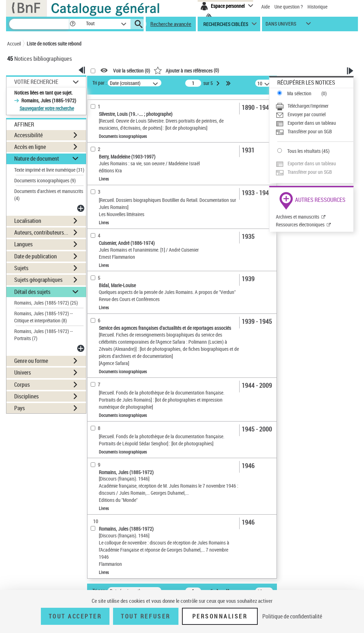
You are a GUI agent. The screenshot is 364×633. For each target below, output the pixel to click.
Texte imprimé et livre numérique (49, 170)
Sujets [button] (21, 268)
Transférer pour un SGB (310, 131)
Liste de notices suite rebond (54, 44)
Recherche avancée (171, 24)
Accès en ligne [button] (30, 147)
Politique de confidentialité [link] (292, 616)
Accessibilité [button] (28, 135)
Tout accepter (75, 616)
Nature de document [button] (37, 159)
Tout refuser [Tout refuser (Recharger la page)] (146, 616)
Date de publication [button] (36, 256)
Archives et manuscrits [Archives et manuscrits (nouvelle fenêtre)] (298, 217)
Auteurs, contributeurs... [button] (41, 232)
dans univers (281, 25)
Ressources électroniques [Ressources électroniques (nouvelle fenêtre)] (300, 224)
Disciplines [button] (26, 396)
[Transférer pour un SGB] (314, 132)
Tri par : (100, 83)
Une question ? (289, 7)
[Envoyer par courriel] (314, 114)
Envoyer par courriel (307, 114)
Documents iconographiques (45, 180)
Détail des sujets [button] (32, 292)
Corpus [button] (22, 385)
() (186, 70)
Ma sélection (299, 93)
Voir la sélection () (132, 71)
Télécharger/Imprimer (308, 106)
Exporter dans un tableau (312, 123)
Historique (317, 7)
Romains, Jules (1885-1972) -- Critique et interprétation (44, 317)
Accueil (14, 44)
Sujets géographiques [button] (38, 280)
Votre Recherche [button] (36, 82)
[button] (73, 24)
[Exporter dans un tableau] (314, 123)
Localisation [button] (28, 221)
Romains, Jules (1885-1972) (46, 303)
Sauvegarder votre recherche (47, 108)
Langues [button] (23, 244)
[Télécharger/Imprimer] (314, 106)
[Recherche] (39, 24)
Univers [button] (23, 372)
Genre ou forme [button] (31, 361)
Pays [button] (20, 408)
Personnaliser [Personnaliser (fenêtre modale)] (220, 616)
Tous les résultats (304, 151)
